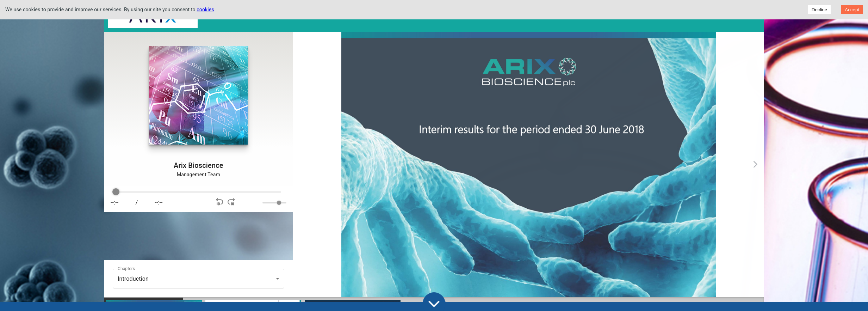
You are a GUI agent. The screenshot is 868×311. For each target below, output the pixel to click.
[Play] (185, 203)
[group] (194, 199)
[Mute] (252, 203)
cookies (205, 10)
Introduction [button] (133, 279)
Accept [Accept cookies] (852, 10)
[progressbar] (194, 192)
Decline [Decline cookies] (819, 10)
